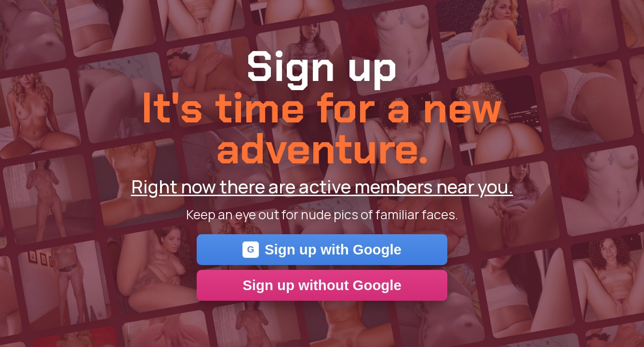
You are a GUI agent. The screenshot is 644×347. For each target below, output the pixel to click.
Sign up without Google (322, 285)
